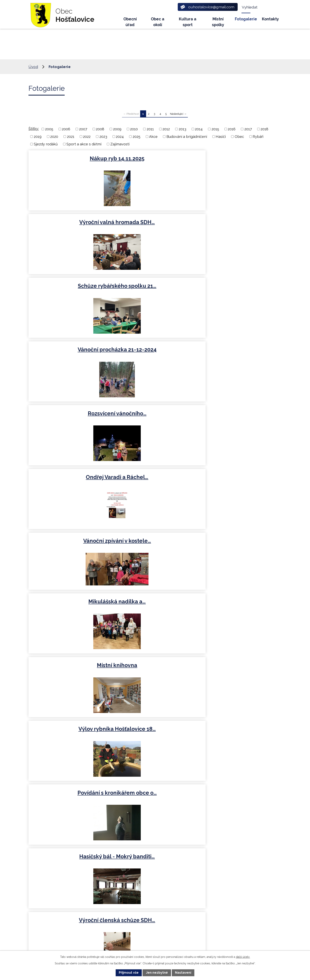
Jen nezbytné (157, 973)
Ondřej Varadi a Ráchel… (240, 224)
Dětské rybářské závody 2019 (69, 680)
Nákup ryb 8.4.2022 (155, 483)
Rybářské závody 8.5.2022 (69, 483)
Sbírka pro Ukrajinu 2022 (240, 483)
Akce (153, 137)
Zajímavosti (120, 144)
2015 (215, 129)
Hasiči (221, 137)
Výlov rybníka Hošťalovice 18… (69, 356)
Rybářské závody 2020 (69, 613)
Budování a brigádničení (187, 137)
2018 (264, 129)
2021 (71, 137)
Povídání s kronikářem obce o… (155, 356)
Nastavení (183, 973)
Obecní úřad (130, 22)
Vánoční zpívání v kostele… (69, 289)
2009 (117, 129)
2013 (182, 129)
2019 (38, 137)
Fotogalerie (246, 19)
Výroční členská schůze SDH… (69, 422)
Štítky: (34, 129)
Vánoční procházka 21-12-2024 (69, 227)
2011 (150, 129)
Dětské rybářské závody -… (240, 613)
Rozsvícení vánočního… (155, 224)
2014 (199, 129)
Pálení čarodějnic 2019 (155, 742)
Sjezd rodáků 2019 (155, 676)
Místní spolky (218, 22)
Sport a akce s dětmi (84, 144)
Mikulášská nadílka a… (155, 289)
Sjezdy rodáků (46, 144)
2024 (120, 137)
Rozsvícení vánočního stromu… (155, 422)
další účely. (243, 957)
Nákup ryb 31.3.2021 (155, 547)
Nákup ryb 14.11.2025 (69, 159)
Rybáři (258, 137)
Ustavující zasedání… (240, 418)
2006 (66, 129)
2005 (49, 129)
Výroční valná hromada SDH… (155, 162)
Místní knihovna (240, 289)
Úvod (112, 21)
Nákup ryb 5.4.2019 (240, 742)
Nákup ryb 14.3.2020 (155, 613)
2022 (87, 137)
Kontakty (270, 19)
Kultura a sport (188, 22)
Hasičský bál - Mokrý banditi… (240, 356)
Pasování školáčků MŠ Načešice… (240, 680)
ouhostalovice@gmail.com (109, 899)
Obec (239, 137)
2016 (232, 129)
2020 (54, 137)
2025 (137, 137)
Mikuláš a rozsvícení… (69, 547)
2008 (100, 129)
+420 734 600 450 (101, 874)
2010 (134, 129)
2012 (166, 129)
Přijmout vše (129, 973)
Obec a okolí (158, 22)
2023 (103, 137)
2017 (248, 129)
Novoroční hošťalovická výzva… (240, 551)
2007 (83, 129)
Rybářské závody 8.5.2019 (69, 742)
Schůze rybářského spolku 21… (240, 162)
